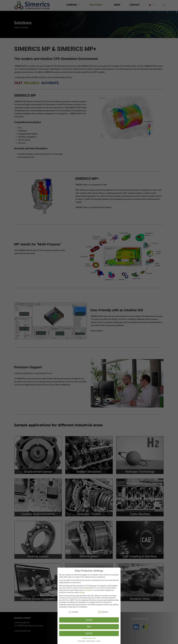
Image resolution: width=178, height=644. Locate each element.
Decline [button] (89, 633)
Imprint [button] (98, 641)
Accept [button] (89, 620)
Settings (82, 592)
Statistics (103, 612)
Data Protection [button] (91, 641)
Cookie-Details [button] (82, 641)
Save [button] (89, 627)
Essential (73, 612)
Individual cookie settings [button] (89, 638)
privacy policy (88, 590)
